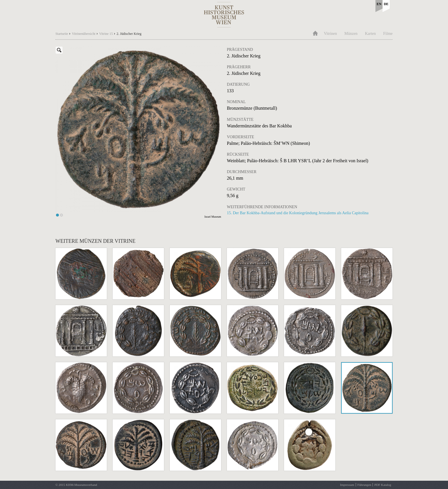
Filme (388, 34)
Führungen (364, 485)
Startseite (62, 34)
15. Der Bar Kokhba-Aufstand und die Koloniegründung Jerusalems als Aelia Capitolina (298, 213)
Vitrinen (331, 34)
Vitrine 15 (106, 34)
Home (315, 33)
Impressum (347, 485)
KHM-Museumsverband (81, 485)
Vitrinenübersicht (84, 34)
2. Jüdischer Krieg (129, 34)
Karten (370, 34)
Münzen (351, 34)
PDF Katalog (383, 485)
